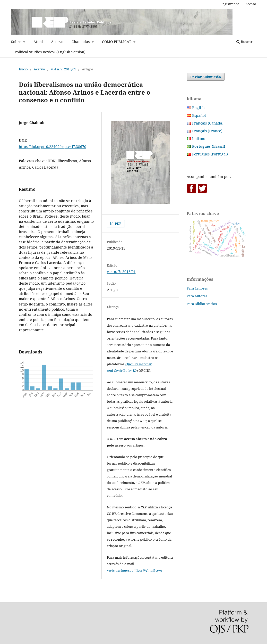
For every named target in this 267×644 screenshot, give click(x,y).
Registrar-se (230, 4)
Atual (38, 42)
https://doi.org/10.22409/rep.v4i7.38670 (53, 147)
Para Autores (197, 296)
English (198, 108)
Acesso (251, 4)
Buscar (244, 42)
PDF (118, 224)
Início (23, 69)
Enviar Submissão (206, 77)
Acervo (57, 42)
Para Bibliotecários (202, 304)
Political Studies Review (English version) (50, 52)
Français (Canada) (208, 123)
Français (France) (207, 131)
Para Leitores (197, 288)
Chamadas (81, 42)
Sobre (17, 42)
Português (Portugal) (210, 154)
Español (199, 115)
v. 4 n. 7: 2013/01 (63, 69)
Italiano (199, 139)
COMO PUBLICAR (117, 42)
